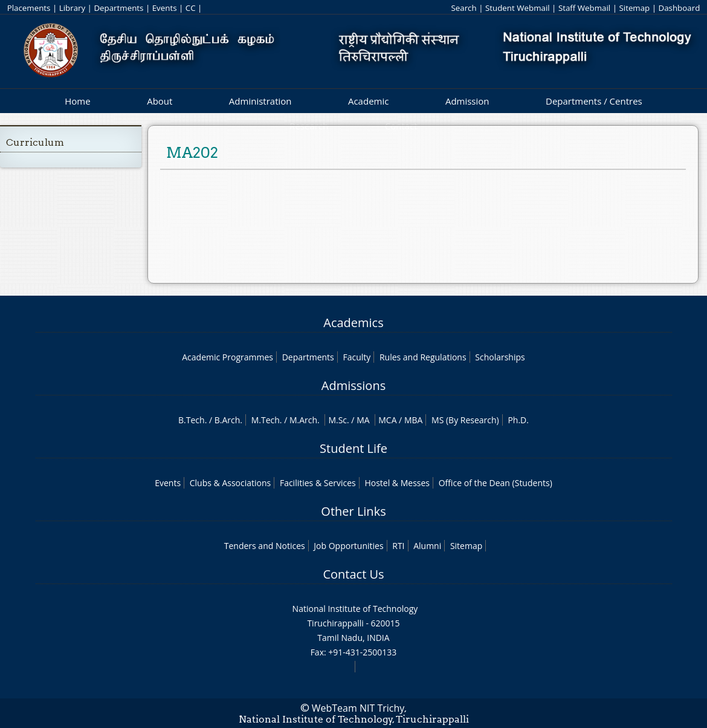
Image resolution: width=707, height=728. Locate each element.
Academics (353, 323)
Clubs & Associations (231, 483)
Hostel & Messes (397, 483)
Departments (118, 8)
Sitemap (634, 8)
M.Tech (266, 420)
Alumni (427, 546)
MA (363, 420)
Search (463, 8)
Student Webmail (518, 8)
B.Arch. (228, 420)
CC (191, 8)
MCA (387, 420)
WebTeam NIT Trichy (358, 708)
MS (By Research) (465, 420)
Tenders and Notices (265, 546)
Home (77, 101)
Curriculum (35, 142)
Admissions (353, 385)
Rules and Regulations (423, 357)
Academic (368, 101)
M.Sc (337, 420)
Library (72, 8)
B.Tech (192, 420)
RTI (398, 546)
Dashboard (680, 8)
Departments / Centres (594, 101)
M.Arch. (305, 420)
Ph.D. (518, 420)
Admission (467, 101)
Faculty (357, 357)
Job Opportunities (348, 546)
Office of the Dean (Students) (496, 483)
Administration (260, 101)
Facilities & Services (318, 483)
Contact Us (353, 574)
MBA (414, 420)
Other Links (353, 511)
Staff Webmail (584, 8)
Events (165, 8)
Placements (29, 8)
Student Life (353, 448)
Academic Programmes (228, 357)
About (160, 101)
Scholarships (500, 357)
